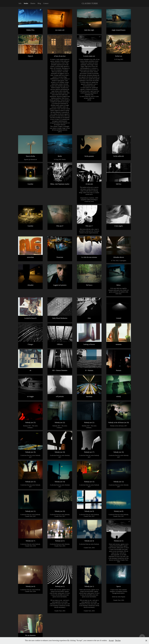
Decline (118, 640)
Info (20, 3)
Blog (39, 3)
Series (26, 3)
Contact (46, 3)
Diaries (33, 3)
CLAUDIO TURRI (90, 3)
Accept (111, 640)
